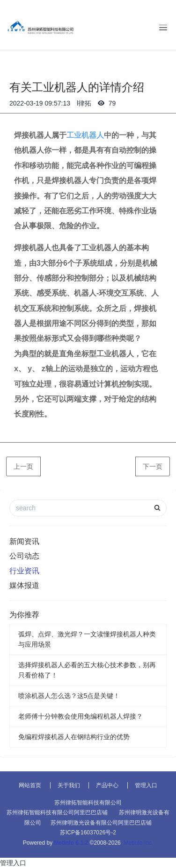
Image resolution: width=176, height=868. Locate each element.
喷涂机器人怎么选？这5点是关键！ (69, 696)
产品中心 (107, 785)
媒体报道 (24, 585)
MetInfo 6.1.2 (71, 843)
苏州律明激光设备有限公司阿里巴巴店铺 (101, 823)
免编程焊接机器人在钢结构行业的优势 (74, 737)
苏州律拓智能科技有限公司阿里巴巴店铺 (57, 812)
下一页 (153, 466)
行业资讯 (24, 571)
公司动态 (24, 556)
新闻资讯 (24, 541)
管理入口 (146, 785)
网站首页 (30, 785)
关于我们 (69, 785)
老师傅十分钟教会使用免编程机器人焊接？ (81, 716)
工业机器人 (85, 135)
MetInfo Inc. (138, 843)
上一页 (23, 466)
